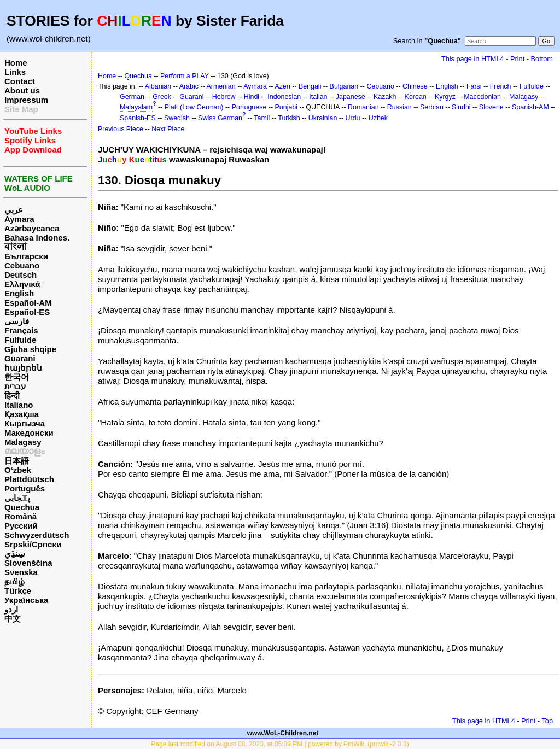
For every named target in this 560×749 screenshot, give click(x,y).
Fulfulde (20, 340)
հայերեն (23, 368)
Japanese (351, 97)
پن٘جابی (17, 498)
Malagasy (23, 442)
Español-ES (27, 312)
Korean (416, 97)
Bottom (542, 59)
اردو (11, 609)
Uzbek (378, 118)
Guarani (20, 358)
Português (25, 488)
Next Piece (168, 129)
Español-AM (28, 303)
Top (547, 721)
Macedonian (482, 97)
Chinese (415, 86)
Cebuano (22, 265)
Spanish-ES (138, 118)
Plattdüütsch (29, 479)
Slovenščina (28, 563)
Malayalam (136, 107)
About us (22, 90)
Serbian (432, 107)
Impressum (26, 100)
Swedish (177, 118)
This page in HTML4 (473, 59)
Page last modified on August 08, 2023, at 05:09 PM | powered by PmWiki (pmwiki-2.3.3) (280, 744)
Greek (162, 97)
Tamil (262, 118)
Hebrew (224, 97)
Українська (26, 600)
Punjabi (287, 107)
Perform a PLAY (185, 76)
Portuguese (249, 107)
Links (15, 72)
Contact (20, 81)
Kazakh (385, 97)
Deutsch (21, 275)
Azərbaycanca (32, 228)
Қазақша (22, 414)
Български (26, 256)
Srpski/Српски (33, 544)
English (19, 293)
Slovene (491, 107)
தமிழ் (14, 581)
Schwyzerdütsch (37, 535)
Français (21, 330)
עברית (15, 386)
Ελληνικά (22, 284)
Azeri (282, 86)
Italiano (19, 405)
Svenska (21, 572)
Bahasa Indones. (37, 238)
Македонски (29, 433)
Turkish (289, 118)
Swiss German (220, 118)
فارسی (17, 321)
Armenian (221, 86)
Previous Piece (121, 129)
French (501, 86)
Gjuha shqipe (30, 349)
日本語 (17, 461)
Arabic (189, 86)
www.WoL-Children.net (283, 733)
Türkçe (18, 591)
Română (21, 516)
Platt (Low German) (194, 107)
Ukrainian (323, 118)
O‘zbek (18, 470)
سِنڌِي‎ (15, 554)
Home (16, 63)
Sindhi (461, 107)
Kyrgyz (445, 97)
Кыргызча (25, 423)
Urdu (353, 118)
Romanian (363, 107)
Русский (21, 526)
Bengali (310, 86)
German (132, 97)
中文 (13, 619)
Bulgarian (344, 86)
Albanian (158, 86)
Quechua (22, 507)
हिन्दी (12, 396)
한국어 (17, 377)
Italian (318, 97)
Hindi (252, 97)
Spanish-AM (530, 107)
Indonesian (284, 97)
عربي (14, 210)
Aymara (19, 219)
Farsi (474, 86)
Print (517, 59)
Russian (399, 107)
